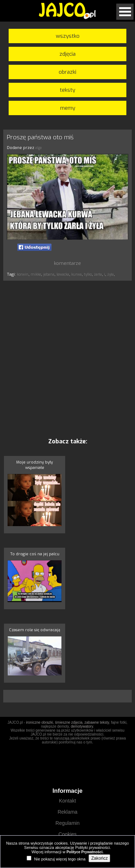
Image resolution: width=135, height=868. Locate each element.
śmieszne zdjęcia (69, 722)
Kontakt (67, 801)
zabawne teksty (97, 722)
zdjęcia (67, 54)
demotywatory (82, 726)
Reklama (67, 812)
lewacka (63, 274)
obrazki (67, 72)
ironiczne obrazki (39, 722)
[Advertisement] (67, 359)
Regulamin (67, 823)
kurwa (76, 274)
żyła (111, 274)
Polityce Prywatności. (85, 852)
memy (68, 108)
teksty (67, 90)
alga (39, 148)
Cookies (67, 834)
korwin (23, 274)
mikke (36, 274)
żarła (98, 274)
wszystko (68, 36)
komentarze (67, 263)
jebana (49, 274)
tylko (88, 274)
